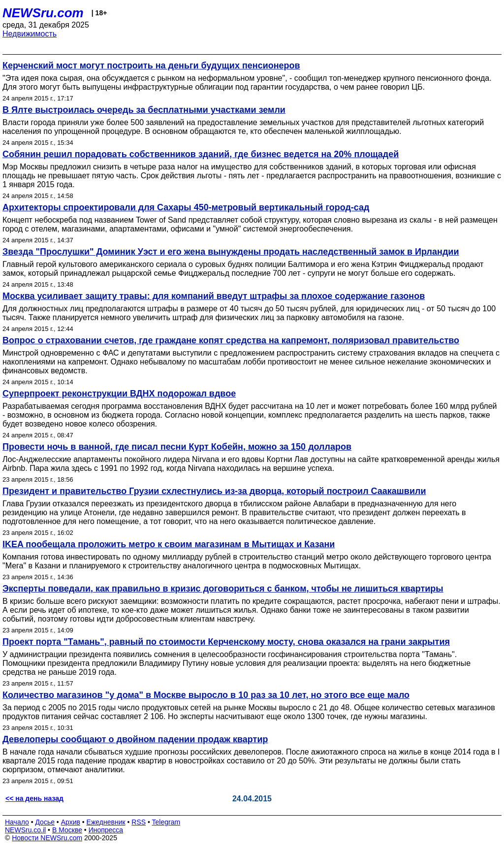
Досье (45, 822)
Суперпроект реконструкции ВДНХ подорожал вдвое (119, 394)
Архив (71, 822)
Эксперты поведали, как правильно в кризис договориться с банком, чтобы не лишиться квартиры (223, 589)
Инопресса (106, 830)
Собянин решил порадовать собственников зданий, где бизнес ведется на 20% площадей (201, 154)
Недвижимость (30, 34)
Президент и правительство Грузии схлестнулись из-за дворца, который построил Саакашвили (214, 491)
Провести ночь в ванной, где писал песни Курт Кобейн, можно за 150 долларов (177, 447)
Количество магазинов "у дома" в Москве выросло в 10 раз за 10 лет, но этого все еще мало (206, 695)
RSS (139, 822)
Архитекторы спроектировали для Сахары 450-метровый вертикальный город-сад (186, 207)
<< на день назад (34, 798)
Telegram (166, 822)
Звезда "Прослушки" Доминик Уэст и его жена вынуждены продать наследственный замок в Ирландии (231, 252)
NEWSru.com (43, 13)
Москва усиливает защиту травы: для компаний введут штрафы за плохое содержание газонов (214, 296)
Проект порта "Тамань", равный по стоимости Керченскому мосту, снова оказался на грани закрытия (226, 642)
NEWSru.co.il (25, 830)
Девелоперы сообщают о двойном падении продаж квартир (135, 739)
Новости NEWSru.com (47, 838)
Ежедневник (106, 822)
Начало (17, 822)
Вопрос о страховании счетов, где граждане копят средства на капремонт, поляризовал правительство (231, 340)
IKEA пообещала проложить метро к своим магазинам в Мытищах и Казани (169, 544)
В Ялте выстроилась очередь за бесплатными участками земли (144, 110)
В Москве (67, 830)
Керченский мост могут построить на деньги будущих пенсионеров (151, 66)
